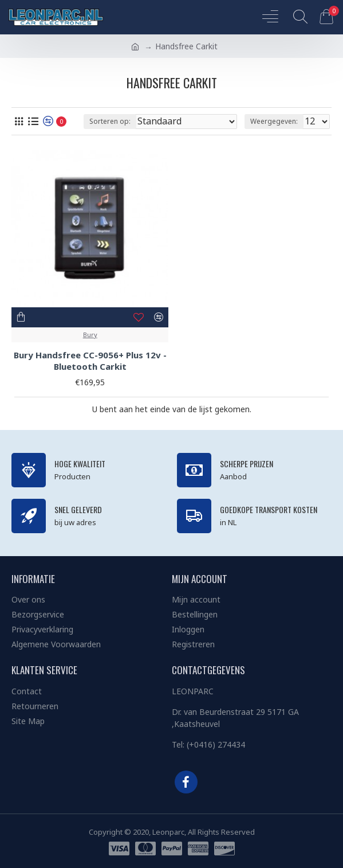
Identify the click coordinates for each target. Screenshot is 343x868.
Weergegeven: (274, 121)
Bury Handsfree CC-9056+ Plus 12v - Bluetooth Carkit (90, 361)
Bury (90, 335)
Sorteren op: (110, 121)
